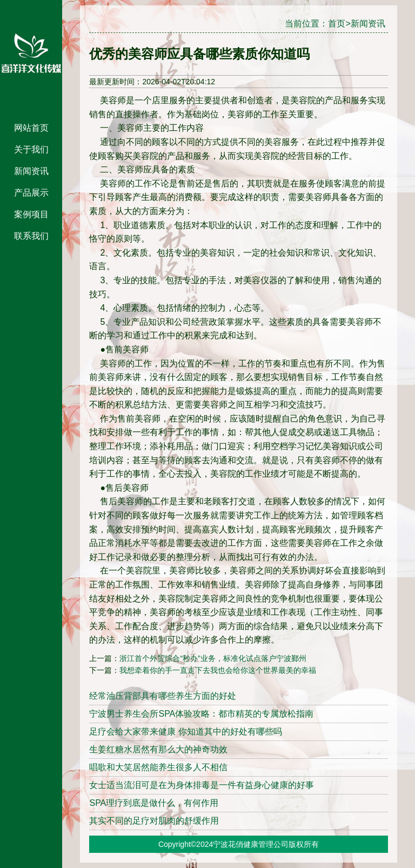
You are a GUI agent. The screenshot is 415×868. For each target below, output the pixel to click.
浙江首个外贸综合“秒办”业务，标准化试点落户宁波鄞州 (213, 658)
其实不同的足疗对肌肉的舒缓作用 (154, 821)
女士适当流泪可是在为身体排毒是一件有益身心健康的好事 (202, 785)
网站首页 (31, 128)
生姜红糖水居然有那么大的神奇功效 (158, 749)
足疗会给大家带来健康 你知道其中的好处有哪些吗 (185, 732)
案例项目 (31, 214)
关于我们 (31, 149)
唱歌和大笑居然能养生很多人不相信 (158, 767)
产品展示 (31, 193)
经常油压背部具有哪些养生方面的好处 (163, 696)
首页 (337, 24)
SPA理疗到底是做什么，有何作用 (154, 803)
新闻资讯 (31, 171)
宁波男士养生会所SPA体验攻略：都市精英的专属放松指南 (201, 714)
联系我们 (31, 236)
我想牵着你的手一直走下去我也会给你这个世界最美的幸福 (218, 670)
